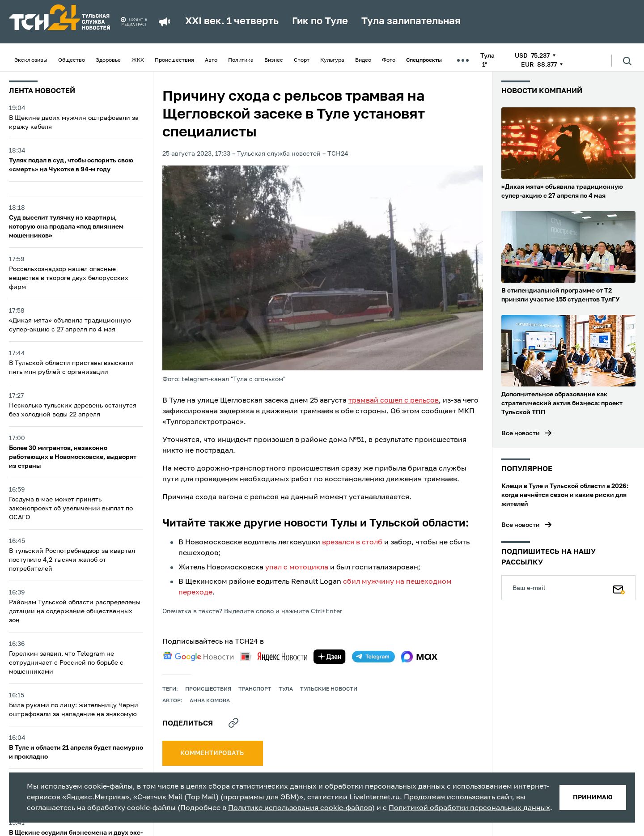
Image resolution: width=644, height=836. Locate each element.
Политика (241, 60)
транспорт (255, 689)
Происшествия (174, 60)
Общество (72, 60)
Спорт (302, 60)
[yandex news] (274, 656)
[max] (419, 657)
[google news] (198, 657)
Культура (332, 60)
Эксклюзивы (31, 60)
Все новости (521, 433)
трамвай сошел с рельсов (394, 401)
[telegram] (373, 657)
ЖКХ (138, 60)
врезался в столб (352, 543)
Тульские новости (329, 689)
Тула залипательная (411, 21)
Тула (286, 689)
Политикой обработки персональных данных (469, 808)
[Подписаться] (619, 588)
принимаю (593, 798)
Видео (363, 60)
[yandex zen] (330, 657)
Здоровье (108, 60)
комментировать (213, 753)
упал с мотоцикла (297, 568)
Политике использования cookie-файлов (300, 808)
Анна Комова (210, 701)
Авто (211, 60)
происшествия (208, 689)
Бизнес (274, 60)
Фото (389, 60)
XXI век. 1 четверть (232, 21)
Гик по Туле (320, 21)
